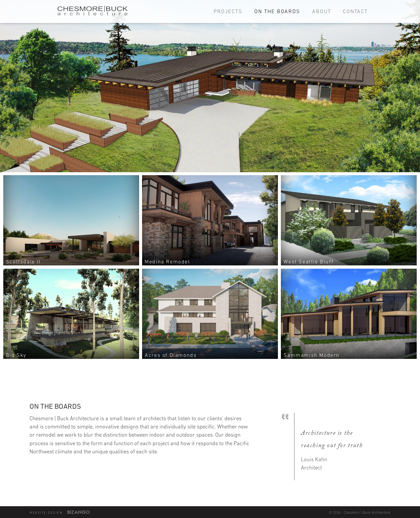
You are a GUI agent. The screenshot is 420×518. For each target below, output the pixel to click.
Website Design (46, 513)
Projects (228, 11)
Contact (355, 11)
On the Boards (277, 11)
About (322, 11)
